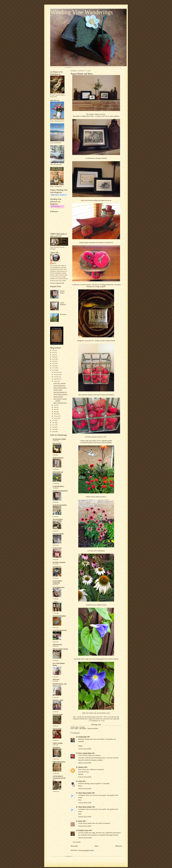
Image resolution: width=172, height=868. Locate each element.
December (57, 372)
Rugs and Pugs (57, 443)
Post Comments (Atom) (86, 850)
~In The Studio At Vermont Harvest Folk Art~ (59, 778)
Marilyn (81, 767)
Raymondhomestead (58, 587)
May (55, 409)
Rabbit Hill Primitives (59, 762)
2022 (54, 352)
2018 (54, 361)
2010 (54, 427)
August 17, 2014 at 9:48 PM (85, 749)
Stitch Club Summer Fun (60, 392)
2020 (54, 357)
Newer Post (74, 846)
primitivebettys (57, 567)
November (57, 375)
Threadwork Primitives (59, 616)
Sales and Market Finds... (60, 388)
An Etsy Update (58, 390)
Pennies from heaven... (60, 386)
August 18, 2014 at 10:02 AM (85, 838)
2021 (54, 355)
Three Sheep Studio (85, 793)
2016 (54, 366)
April (55, 412)
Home (97, 846)
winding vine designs (93, 728)
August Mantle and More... (61, 394)
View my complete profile (57, 283)
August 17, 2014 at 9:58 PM (85, 763)
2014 (54, 370)
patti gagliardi (83, 728)
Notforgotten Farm (58, 458)
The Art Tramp (57, 729)
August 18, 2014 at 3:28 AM (85, 777)
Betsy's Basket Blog (85, 753)
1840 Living (56, 679)
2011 (54, 425)
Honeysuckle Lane (58, 472)
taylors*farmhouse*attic (60, 630)
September (57, 379)
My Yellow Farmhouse (59, 562)
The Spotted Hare (58, 519)
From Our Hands (58, 714)
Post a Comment (77, 842)
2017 (54, 363)
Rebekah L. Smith (58, 700)
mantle (76, 728)
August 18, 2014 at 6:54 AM (85, 788)
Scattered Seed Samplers (60, 505)
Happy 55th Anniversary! (60, 403)
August (56, 381)
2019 (54, 359)
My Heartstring (57, 548)
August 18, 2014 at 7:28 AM (85, 802)
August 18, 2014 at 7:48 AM (85, 826)
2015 (54, 368)
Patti (54, 263)
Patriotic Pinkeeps (58, 397)
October (56, 377)
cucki (80, 781)
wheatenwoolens (57, 644)
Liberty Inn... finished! (60, 383)
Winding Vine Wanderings (81, 12)
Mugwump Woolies (58, 534)
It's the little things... (59, 486)
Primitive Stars (83, 830)
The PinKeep (56, 747)
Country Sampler (58, 743)
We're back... (63, 314)
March (56, 414)
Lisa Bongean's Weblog (59, 439)
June (55, 407)
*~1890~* (55, 602)
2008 (54, 431)
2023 (54, 350)
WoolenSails (82, 737)
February (56, 416)
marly (80, 821)
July (55, 405)
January (56, 418)
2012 (54, 423)
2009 (54, 429)
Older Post (119, 846)
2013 (54, 420)
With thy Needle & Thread (60, 649)
